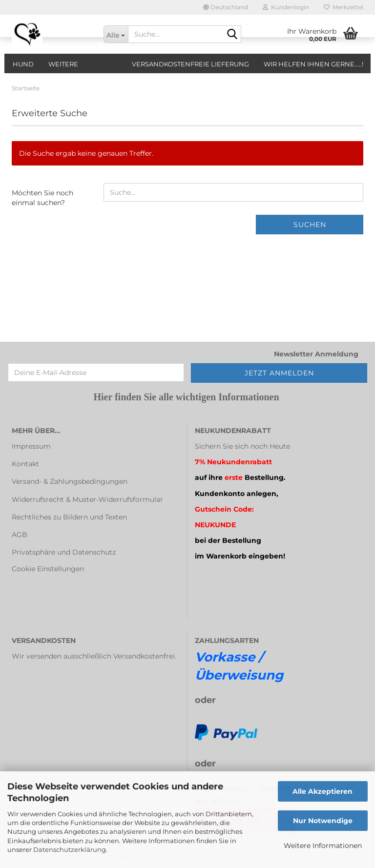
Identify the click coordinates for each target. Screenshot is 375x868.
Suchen (310, 225)
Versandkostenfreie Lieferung (190, 64)
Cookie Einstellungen (48, 569)
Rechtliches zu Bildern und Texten (69, 517)
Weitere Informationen (323, 846)
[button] (226, 7)
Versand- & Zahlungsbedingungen (70, 481)
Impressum (31, 446)
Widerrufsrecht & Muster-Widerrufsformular (87, 499)
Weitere (63, 64)
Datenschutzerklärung (70, 849)
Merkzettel (344, 7)
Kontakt (25, 464)
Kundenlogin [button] (286, 7)
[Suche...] (116, 34)
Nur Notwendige (323, 821)
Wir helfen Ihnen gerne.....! (313, 64)
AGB (20, 535)
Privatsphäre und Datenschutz (64, 552)
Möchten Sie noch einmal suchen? (42, 198)
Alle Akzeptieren (323, 791)
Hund (23, 64)
